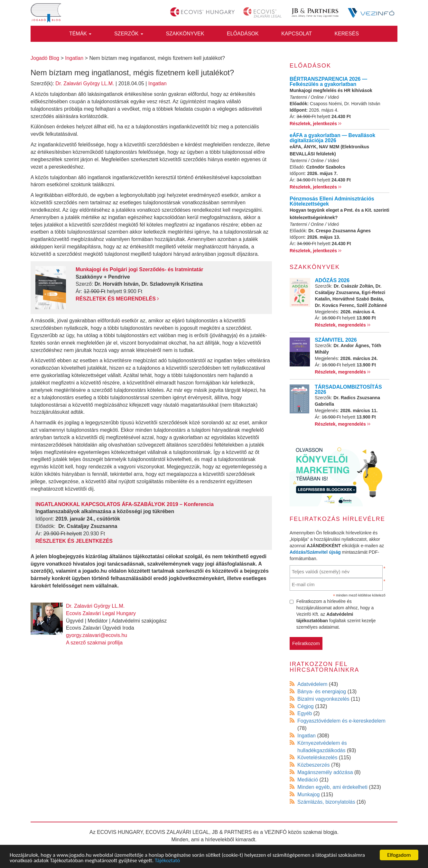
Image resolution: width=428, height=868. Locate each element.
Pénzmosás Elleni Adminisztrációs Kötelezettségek (332, 201)
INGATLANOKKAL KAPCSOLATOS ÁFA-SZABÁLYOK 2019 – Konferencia (125, 504)
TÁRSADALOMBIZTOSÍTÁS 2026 (348, 389)
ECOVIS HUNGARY (120, 832)
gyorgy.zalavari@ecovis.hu (97, 635)
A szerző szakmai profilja (94, 643)
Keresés (347, 34)
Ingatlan (158, 83)
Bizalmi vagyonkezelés (323, 699)
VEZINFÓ (276, 832)
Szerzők (129, 34)
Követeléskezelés (317, 757)
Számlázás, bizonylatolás (326, 802)
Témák (80, 34)
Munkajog (308, 794)
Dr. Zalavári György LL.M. (85, 83)
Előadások (243, 34)
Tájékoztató (167, 860)
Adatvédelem (312, 684)
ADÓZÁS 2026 (332, 280)
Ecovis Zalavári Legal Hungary (101, 613)
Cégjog (306, 706)
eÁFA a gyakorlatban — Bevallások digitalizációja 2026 (332, 138)
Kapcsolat (297, 34)
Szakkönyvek (185, 34)
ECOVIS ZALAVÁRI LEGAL (177, 832)
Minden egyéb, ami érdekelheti (332, 787)
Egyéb (305, 713)
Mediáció (308, 780)
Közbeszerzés (314, 765)
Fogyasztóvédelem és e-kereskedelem (341, 721)
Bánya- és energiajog (322, 692)
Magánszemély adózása (325, 772)
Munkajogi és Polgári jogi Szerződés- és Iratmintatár (140, 269)
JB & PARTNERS (232, 832)
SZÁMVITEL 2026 (336, 340)
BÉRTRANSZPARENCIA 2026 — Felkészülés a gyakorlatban (328, 82)
